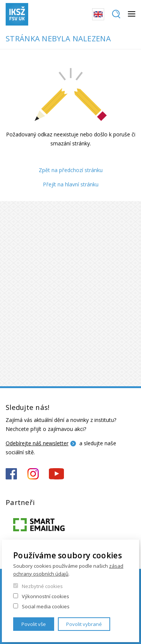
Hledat (116, 14)
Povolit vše (34, 624)
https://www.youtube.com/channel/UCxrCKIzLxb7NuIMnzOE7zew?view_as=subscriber (56, 474)
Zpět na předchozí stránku (71, 170)
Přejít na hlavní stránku (71, 184)
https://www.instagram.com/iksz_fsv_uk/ (33, 474)
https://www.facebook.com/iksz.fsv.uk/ (11, 474)
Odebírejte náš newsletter (37, 443)
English (98, 14)
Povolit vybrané (84, 624)
